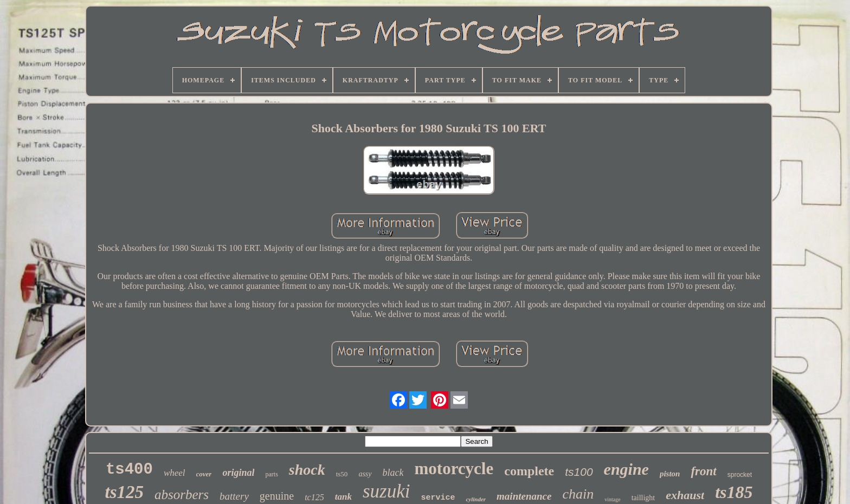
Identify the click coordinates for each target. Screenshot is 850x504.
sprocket (740, 475)
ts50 (342, 474)
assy (365, 474)
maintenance (524, 496)
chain (578, 494)
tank (343, 497)
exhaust (685, 495)
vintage (612, 499)
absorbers (182, 495)
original (238, 473)
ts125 (125, 492)
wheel (175, 473)
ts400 (129, 470)
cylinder (476, 499)
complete (529, 471)
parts (271, 474)
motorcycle (454, 469)
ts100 (579, 472)
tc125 (314, 497)
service (438, 498)
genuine (277, 496)
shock (307, 470)
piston (670, 474)
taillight (643, 498)
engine (626, 469)
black (393, 473)
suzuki (387, 491)
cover (204, 474)
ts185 (734, 492)
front (703, 471)
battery (234, 496)
